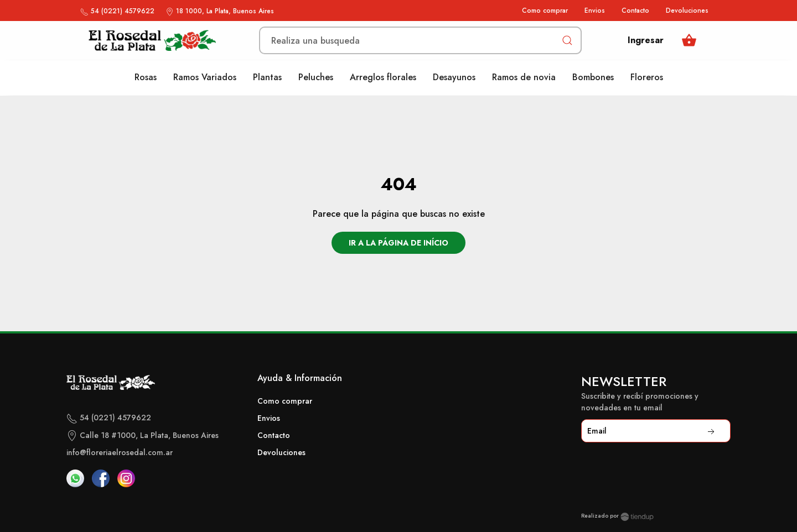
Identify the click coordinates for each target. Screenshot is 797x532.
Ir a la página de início (398, 243)
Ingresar (646, 40)
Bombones (593, 77)
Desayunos (454, 77)
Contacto (635, 11)
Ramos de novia (524, 77)
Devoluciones (687, 11)
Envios (595, 11)
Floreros (647, 77)
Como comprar (545, 11)
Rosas (146, 77)
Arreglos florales (383, 77)
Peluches (316, 77)
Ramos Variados (205, 77)
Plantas (267, 77)
